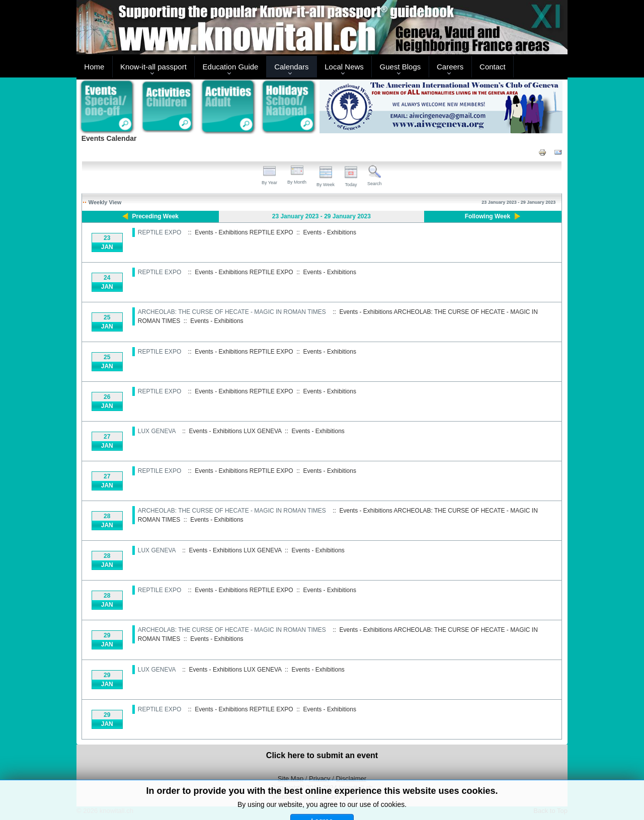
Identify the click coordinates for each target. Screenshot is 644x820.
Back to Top (550, 811)
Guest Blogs (400, 67)
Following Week (488, 216)
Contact (493, 67)
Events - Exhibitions (330, 232)
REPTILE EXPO (160, 232)
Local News (344, 67)
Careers (450, 67)
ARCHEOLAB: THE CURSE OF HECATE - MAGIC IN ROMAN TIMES (232, 312)
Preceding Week (155, 216)
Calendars (291, 67)
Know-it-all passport (153, 67)
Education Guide (231, 67)
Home (94, 67)
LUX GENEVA (157, 431)
